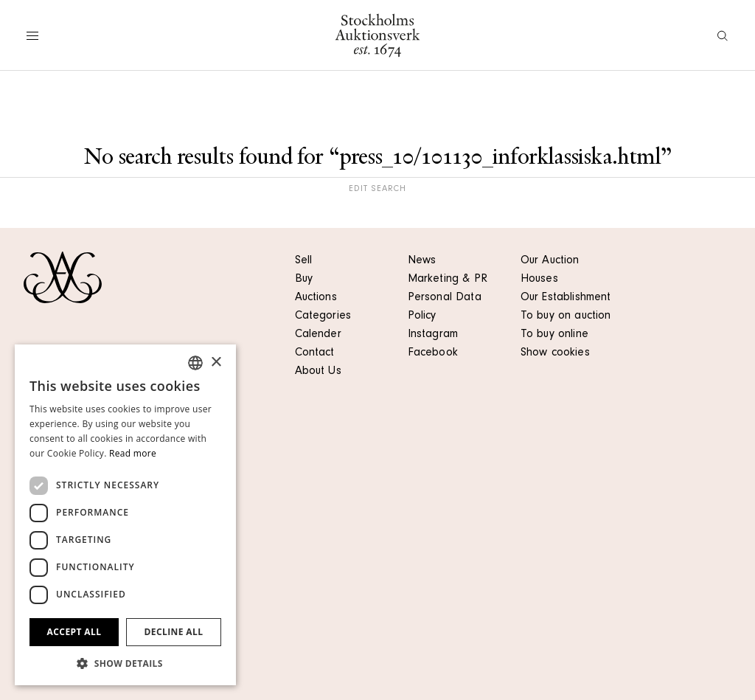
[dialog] (125, 515)
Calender (318, 335)
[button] (125, 663)
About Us (318, 372)
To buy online (554, 335)
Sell (304, 261)
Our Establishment (566, 298)
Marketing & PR (448, 280)
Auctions (316, 298)
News (422, 261)
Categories (323, 316)
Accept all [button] (74, 632)
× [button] (216, 363)
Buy (304, 280)
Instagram (433, 335)
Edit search (377, 190)
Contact (315, 353)
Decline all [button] (174, 632)
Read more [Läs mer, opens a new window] (133, 453)
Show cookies (555, 353)
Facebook (433, 353)
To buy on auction (566, 316)
